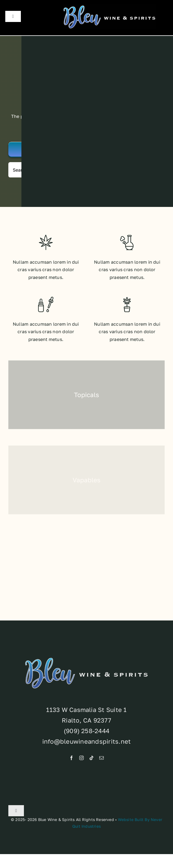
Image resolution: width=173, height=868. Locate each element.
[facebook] (71, 759)
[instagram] (81, 759)
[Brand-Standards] (109, 7)
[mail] (102, 759)
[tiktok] (92, 759)
